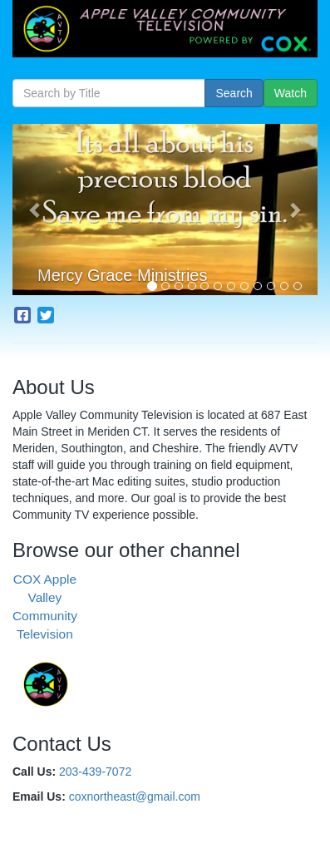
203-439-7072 (95, 772)
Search (234, 93)
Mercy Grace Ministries (122, 275)
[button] (35, 210)
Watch (291, 93)
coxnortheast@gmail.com (135, 796)
